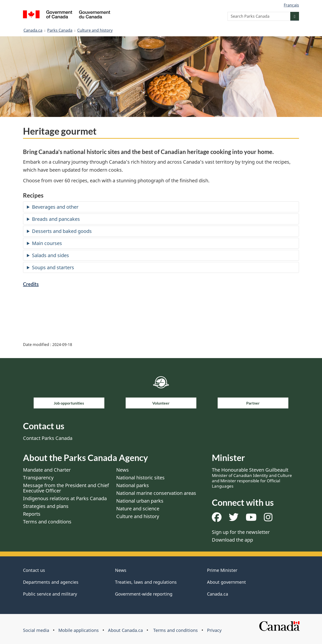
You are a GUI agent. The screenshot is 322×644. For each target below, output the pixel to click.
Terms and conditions (47, 522)
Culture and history (95, 30)
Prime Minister (222, 570)
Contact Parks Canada (48, 438)
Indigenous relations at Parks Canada (65, 498)
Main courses (47, 243)
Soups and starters (53, 267)
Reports (32, 514)
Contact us (34, 570)
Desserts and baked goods (62, 231)
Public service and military (50, 594)
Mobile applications (79, 630)
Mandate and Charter (47, 470)
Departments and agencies (51, 582)
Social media (36, 630)
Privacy (214, 630)
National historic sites (140, 478)
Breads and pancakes (56, 219)
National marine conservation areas (156, 493)
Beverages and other (55, 207)
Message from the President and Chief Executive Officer (66, 488)
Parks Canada (60, 30)
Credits (31, 284)
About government (226, 582)
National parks (133, 485)
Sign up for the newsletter (241, 532)
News (123, 470)
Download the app (232, 540)
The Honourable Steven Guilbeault (252, 478)
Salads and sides (50, 255)
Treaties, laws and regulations (146, 582)
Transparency (38, 478)
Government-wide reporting (144, 594)
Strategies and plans (46, 506)
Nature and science (138, 509)
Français (291, 5)
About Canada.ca (125, 630)
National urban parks (140, 501)
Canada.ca (33, 30)
